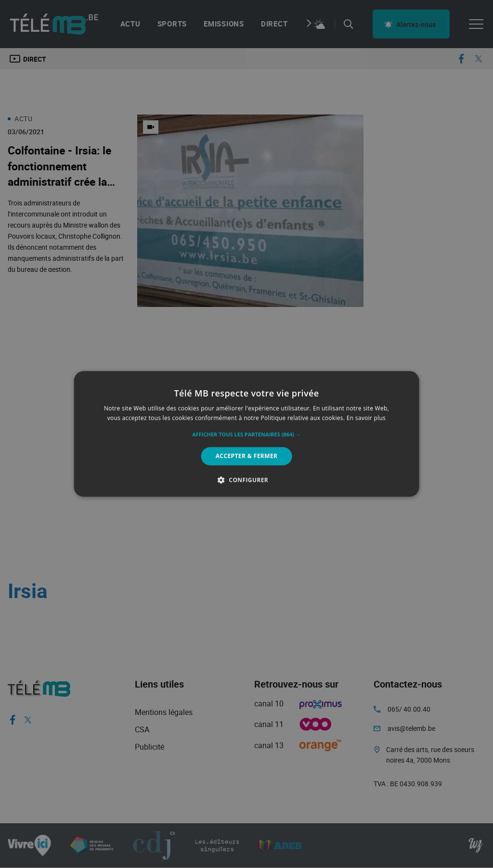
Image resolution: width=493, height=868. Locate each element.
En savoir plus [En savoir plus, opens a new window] (366, 418)
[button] (246, 434)
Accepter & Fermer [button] (247, 456)
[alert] (246, 434)
